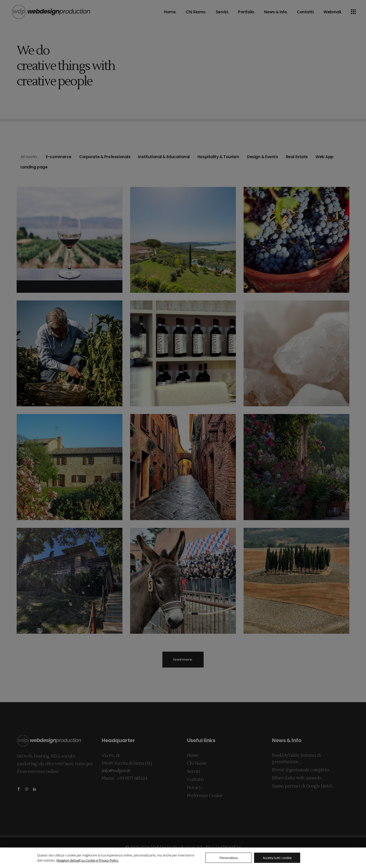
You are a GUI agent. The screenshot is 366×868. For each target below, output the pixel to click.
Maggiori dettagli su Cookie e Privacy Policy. (87, 860)
